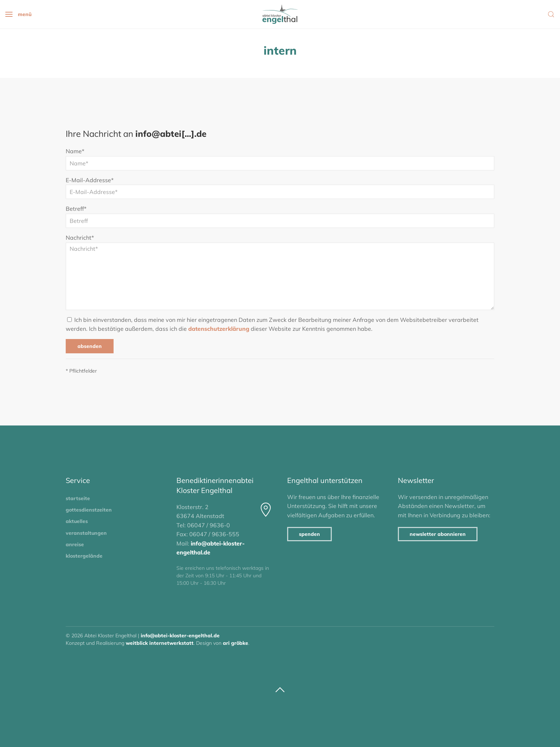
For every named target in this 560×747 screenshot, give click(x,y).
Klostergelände (84, 556)
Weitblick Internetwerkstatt (160, 643)
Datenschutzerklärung (219, 329)
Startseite (78, 498)
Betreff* (76, 209)
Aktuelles (77, 521)
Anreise (75, 544)
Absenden (90, 346)
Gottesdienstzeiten (89, 510)
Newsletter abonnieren (438, 534)
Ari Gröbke (236, 643)
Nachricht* (80, 238)
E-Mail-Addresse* (90, 180)
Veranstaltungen (86, 533)
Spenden (309, 534)
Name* (75, 151)
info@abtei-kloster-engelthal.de (180, 636)
